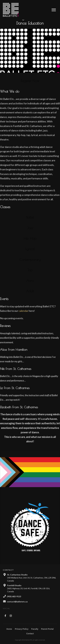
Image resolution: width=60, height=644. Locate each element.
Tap (30, 274)
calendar (23, 315)
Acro (30, 285)
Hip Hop (30, 242)
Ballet (30, 221)
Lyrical (30, 253)
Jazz (30, 232)
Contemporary (30, 264)
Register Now (30, 85)
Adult (30, 295)
